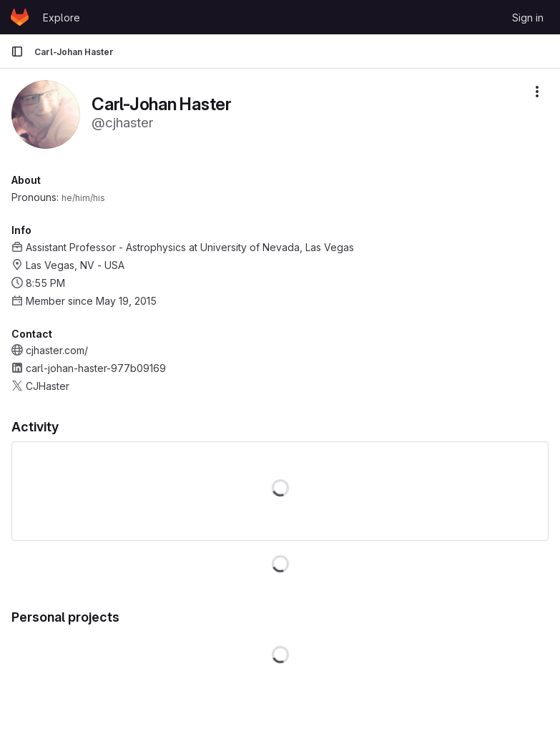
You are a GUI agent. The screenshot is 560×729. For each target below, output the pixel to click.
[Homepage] (20, 17)
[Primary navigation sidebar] (17, 52)
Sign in (528, 18)
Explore (62, 18)
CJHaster (48, 386)
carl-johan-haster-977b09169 (96, 368)
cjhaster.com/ (57, 350)
